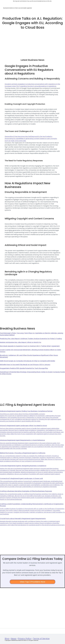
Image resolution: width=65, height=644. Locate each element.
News (14, 639)
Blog (7, 639)
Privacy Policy (25, 639)
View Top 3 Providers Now (33, 582)
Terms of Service (41, 639)
